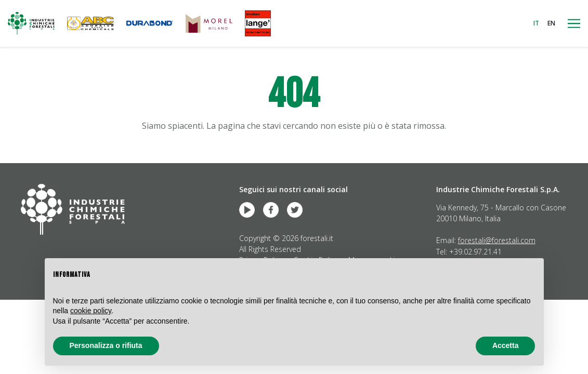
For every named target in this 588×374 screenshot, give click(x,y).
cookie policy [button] (91, 311)
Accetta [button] (506, 345)
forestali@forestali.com (497, 240)
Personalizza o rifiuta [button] (106, 345)
